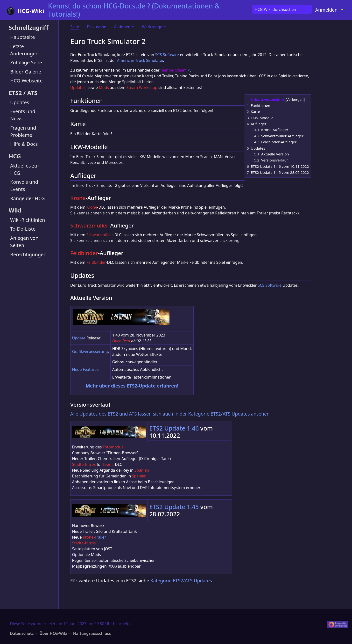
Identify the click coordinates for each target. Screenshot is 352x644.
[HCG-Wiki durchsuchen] (282, 9)
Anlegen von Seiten (24, 242)
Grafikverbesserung (90, 351)
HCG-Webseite (26, 81)
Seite (75, 27)
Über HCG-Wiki (53, 633)
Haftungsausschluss (92, 633)
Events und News (23, 115)
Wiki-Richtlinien (28, 220)
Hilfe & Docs (24, 144)
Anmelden (326, 10)
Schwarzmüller (89, 225)
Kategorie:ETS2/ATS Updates (181, 581)
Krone (78, 198)
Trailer (100, 537)
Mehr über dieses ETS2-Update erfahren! (132, 386)
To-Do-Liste (23, 229)
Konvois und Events (24, 186)
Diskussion (97, 27)
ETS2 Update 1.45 (174, 507)
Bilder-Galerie (26, 72)
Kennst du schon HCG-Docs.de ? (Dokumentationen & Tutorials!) (134, 10)
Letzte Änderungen (24, 50)
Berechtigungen (28, 254)
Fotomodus (113, 447)
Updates (20, 102)
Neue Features (85, 369)
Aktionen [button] (122, 27)
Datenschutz (22, 633)
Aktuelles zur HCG (25, 169)
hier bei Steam (174, 70)
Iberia (108, 464)
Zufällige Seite (26, 62)
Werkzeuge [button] (152, 27)
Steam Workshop (142, 88)
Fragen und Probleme (23, 131)
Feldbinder (84, 253)
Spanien (142, 470)
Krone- (89, 537)
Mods (104, 88)
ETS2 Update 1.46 (174, 428)
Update (79, 338)
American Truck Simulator (140, 60)
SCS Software (167, 55)
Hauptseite (22, 37)
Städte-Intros (84, 464)
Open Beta (121, 341)
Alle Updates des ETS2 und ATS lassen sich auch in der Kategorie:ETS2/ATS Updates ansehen (170, 414)
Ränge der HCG (27, 198)
